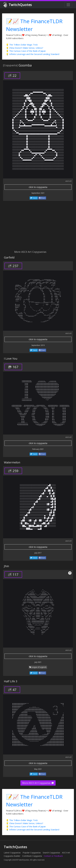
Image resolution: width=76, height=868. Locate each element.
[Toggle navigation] (68, 5)
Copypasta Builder (12, 856)
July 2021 (38, 662)
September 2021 (38, 193)
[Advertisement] (38, 227)
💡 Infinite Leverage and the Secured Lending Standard (33, 54)
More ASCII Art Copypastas (38, 783)
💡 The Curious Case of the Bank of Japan (26, 51)
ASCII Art (66, 853)
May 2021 (38, 769)
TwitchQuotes (18, 5)
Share (42, 198)
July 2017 (38, 553)
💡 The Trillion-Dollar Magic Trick (22, 45)
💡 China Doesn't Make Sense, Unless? (25, 48)
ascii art (68, 181)
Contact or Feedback (53, 856)
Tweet (34, 198)
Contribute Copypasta (32, 856)
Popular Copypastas (32, 853)
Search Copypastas (51, 853)
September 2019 (38, 345)
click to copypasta (38, 187)
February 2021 (38, 449)
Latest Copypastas (12, 853)
